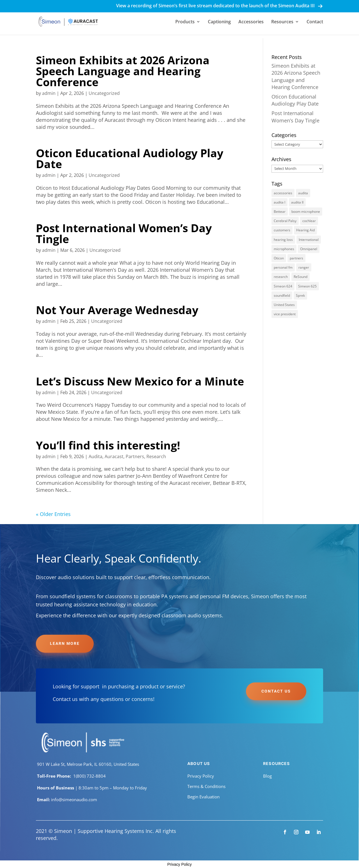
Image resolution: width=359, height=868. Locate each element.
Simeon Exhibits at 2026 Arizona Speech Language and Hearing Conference (123, 71)
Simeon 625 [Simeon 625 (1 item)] (307, 286)
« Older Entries (53, 514)
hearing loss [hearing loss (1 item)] (283, 240)
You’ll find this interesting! (108, 445)
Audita (95, 456)
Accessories (251, 22)
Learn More (65, 643)
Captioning (219, 22)
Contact (315, 22)
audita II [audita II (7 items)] (297, 202)
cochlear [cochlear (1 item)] (309, 221)
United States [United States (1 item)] (284, 305)
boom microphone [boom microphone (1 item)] (306, 212)
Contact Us (276, 691)
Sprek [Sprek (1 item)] (300, 295)
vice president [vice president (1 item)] (285, 314)
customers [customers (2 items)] (282, 230)
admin (49, 93)
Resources (282, 22)
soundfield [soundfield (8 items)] (282, 295)
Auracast (114, 456)
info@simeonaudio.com (74, 800)
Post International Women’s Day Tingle (124, 233)
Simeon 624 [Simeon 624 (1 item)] (283, 286)
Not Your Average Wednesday (117, 310)
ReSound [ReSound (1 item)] (301, 277)
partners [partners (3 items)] (296, 258)
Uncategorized (104, 93)
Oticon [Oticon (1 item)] (279, 258)
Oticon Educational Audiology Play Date (130, 158)
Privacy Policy (201, 776)
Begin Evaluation (203, 797)
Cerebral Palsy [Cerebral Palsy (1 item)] (285, 221)
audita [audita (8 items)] (303, 193)
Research (156, 456)
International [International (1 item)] (309, 240)
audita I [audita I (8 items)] (279, 202)
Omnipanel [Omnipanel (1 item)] (309, 249)
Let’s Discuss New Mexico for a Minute (140, 381)
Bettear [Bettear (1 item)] (280, 212)
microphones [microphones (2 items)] (284, 249)
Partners (135, 456)
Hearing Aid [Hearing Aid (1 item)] (305, 230)
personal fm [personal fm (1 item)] (283, 267)
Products (185, 22)
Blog (267, 776)
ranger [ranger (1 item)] (304, 267)
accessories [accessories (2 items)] (283, 193)
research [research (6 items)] (281, 277)
